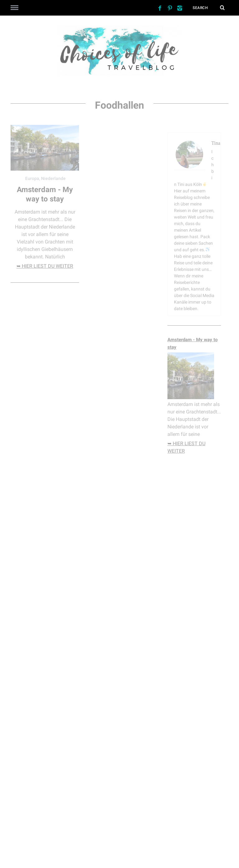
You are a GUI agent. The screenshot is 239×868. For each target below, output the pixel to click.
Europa (32, 178)
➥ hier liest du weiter (45, 266)
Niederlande (53, 178)
